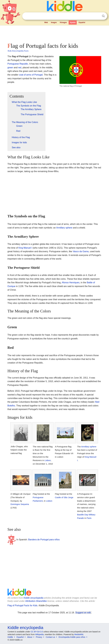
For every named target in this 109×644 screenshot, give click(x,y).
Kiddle (10, 637)
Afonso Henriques (71, 283)
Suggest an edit (83, 613)
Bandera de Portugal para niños (44, 540)
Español (82, 22)
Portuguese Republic (18, 64)
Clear (98, 16)
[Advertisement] (55, 33)
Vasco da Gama (81, 251)
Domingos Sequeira (20, 504)
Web (46, 22)
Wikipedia (39, 634)
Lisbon (48, 460)
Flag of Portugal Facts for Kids (22, 605)
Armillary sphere (64, 228)
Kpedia (73, 22)
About (30, 637)
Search (103, 16)
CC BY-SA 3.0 (37, 632)
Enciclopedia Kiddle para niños (72, 637)
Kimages (63, 22)
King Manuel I (25, 248)
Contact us (50, 637)
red (20, 68)
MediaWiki (79, 634)
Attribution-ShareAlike (36, 601)
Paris (89, 518)
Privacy (39, 637)
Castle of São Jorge (64, 497)
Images (54, 22)
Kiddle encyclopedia (33, 598)
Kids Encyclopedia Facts (18, 51)
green (10, 68)
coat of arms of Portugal (31, 75)
